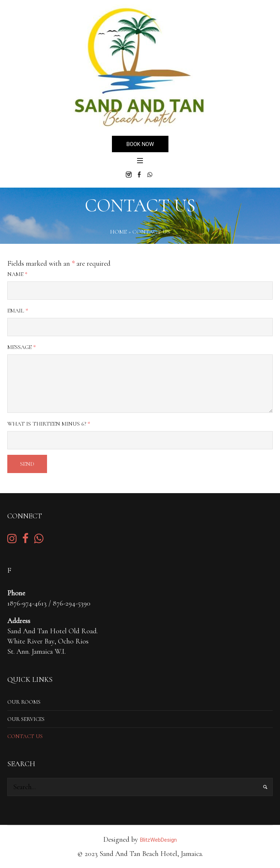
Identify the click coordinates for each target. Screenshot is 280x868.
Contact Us (25, 736)
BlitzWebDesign (158, 840)
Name (17, 274)
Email (18, 311)
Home (118, 232)
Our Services (26, 719)
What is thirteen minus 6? (49, 424)
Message (22, 347)
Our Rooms (24, 702)
